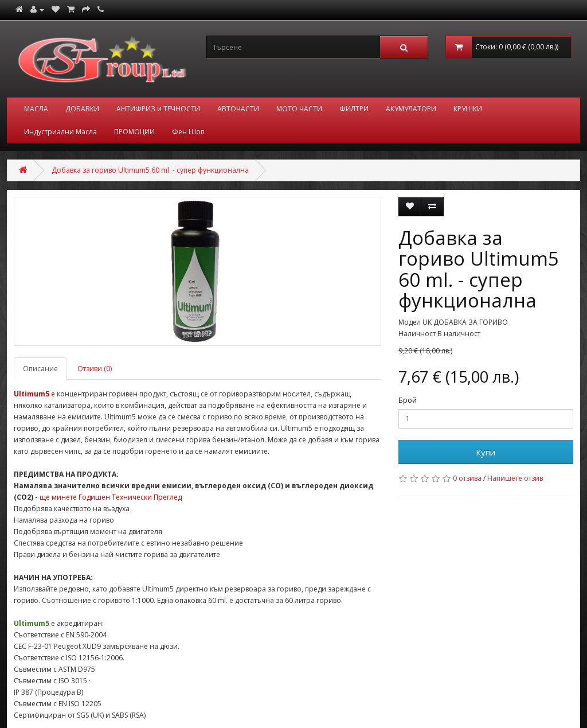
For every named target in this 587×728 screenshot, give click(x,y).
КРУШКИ (468, 109)
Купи (486, 452)
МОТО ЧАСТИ (299, 109)
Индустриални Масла (60, 132)
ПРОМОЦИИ (134, 132)
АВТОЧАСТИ (238, 109)
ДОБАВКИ (82, 109)
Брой (408, 400)
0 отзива (467, 478)
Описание (40, 369)
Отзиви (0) (95, 369)
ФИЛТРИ (354, 109)
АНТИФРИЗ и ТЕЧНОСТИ (158, 109)
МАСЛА (36, 109)
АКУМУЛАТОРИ (411, 109)
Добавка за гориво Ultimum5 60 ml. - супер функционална (150, 170)
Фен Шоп (188, 132)
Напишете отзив (515, 478)
